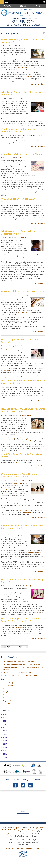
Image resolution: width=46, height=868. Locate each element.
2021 (4, 731)
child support (6, 613)
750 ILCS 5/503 (16, 463)
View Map (23, 811)
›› (27, 647)
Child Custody (25, 346)
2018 (4, 741)
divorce (10, 116)
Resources (9, 848)
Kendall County (28, 830)
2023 (4, 724)
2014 (4, 754)
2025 (4, 718)
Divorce (21, 46)
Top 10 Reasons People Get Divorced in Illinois (20, 675)
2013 (4, 757)
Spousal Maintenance (11, 704)
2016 (4, 747)
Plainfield (23, 834)
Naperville (18, 828)
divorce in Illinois (29, 512)
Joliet (39, 832)
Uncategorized (8, 707)
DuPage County (38, 828)
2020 (4, 734)
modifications (23, 67)
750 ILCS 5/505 (16, 627)
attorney (30, 77)
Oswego (16, 834)
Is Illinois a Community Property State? (17, 672)
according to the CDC (16, 537)
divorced (4, 489)
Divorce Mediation (10, 698)
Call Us (8, 6)
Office (38, 6)
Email (23, 6)
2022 (4, 728)
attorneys (23, 510)
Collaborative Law (9, 689)
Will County (6, 830)
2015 (4, 751)
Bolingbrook (8, 834)
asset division (18, 483)
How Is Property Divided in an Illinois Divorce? (20, 661)
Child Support (26, 295)
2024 (4, 721)
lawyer (39, 613)
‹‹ (2, 647)
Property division (7, 349)
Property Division (26, 415)
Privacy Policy (19, 848)
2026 (4, 714)
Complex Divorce (9, 692)
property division (18, 438)
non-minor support (24, 312)
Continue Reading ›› (38, 84)
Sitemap (38, 848)
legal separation (7, 257)
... (24, 647)
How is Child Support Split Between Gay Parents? (21, 664)
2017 (4, 744)
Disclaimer (29, 848)
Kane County (15, 830)
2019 (4, 737)
